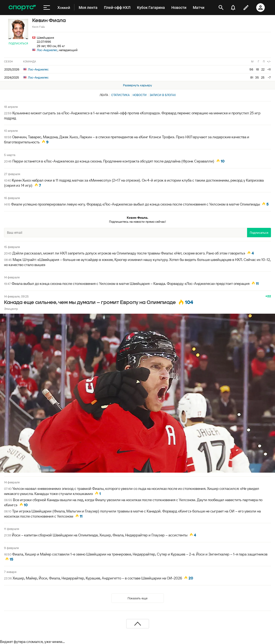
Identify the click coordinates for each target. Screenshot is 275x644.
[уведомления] (233, 8)
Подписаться (18, 43)
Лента (104, 95)
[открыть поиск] (221, 8)
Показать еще (137, 598)
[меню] (47, 8)
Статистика (120, 95)
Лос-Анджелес (47, 50)
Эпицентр (11, 309)
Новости (140, 95)
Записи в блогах (163, 95)
